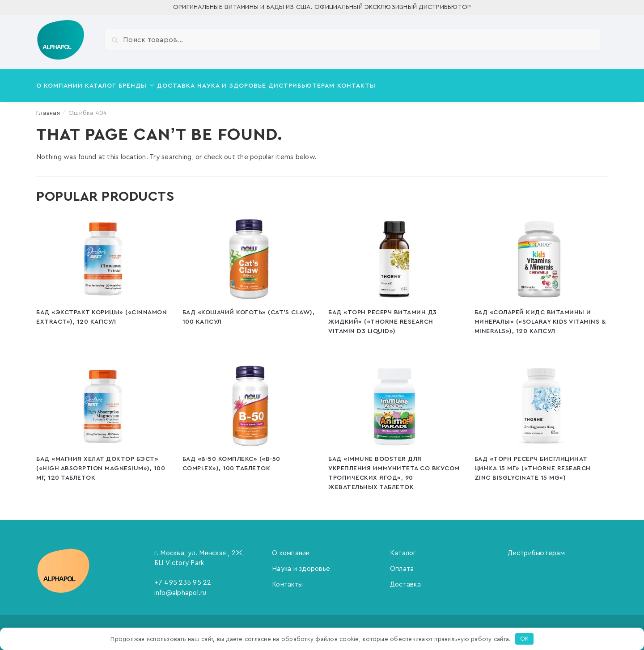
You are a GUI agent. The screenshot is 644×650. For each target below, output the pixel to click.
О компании (291, 548)
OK (525, 639)
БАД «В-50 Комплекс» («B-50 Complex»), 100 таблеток (231, 458)
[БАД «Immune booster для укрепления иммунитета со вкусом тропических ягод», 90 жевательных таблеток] (395, 401)
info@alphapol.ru (180, 588)
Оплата (402, 563)
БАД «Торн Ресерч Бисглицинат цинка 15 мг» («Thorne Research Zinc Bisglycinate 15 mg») (533, 463)
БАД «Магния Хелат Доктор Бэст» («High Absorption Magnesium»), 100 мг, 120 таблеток (101, 463)
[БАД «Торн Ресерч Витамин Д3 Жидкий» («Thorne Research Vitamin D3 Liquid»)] (395, 254)
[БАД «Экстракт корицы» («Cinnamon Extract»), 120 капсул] (103, 254)
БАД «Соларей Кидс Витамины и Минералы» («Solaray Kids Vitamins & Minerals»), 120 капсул (540, 317)
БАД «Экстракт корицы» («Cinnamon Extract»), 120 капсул (102, 312)
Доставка (405, 579)
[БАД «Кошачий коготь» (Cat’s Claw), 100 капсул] (249, 254)
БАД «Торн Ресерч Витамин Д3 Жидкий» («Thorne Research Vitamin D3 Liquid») (383, 317)
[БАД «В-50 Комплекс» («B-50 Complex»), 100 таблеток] (249, 401)
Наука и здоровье (301, 563)
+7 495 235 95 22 (183, 577)
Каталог (403, 548)
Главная (48, 108)
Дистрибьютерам (536, 548)
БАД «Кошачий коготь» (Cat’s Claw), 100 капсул (249, 312)
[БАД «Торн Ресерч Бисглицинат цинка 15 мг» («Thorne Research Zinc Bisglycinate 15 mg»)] (541, 401)
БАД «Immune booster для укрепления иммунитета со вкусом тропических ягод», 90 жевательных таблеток (394, 468)
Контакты (287, 579)
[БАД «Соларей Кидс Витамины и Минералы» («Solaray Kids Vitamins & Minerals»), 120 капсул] (541, 254)
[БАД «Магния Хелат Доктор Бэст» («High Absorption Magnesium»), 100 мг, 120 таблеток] (103, 401)
